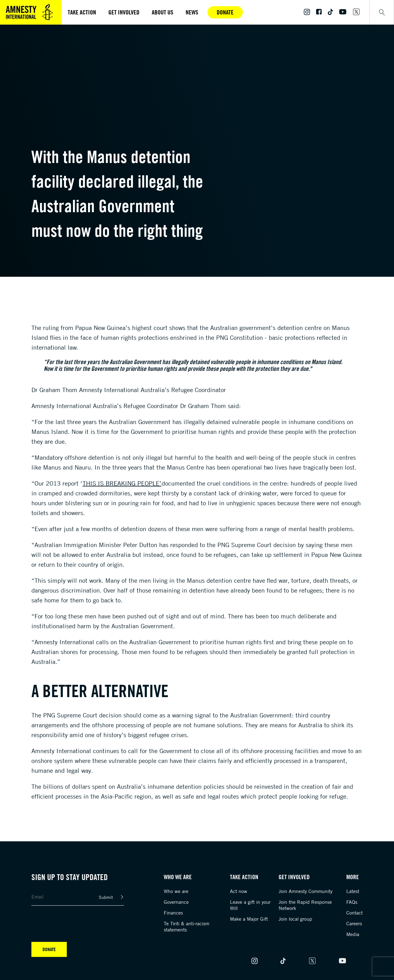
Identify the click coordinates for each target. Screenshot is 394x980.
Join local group (295, 919)
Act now (239, 891)
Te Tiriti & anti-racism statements (187, 926)
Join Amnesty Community (306, 891)
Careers (354, 923)
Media (353, 934)
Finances (173, 913)
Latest (353, 891)
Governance (176, 902)
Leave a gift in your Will (250, 905)
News (192, 12)
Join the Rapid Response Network (305, 905)
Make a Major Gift (249, 919)
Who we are (176, 891)
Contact (354, 913)
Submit (106, 897)
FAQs (352, 902)
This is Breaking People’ (122, 483)
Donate (225, 12)
